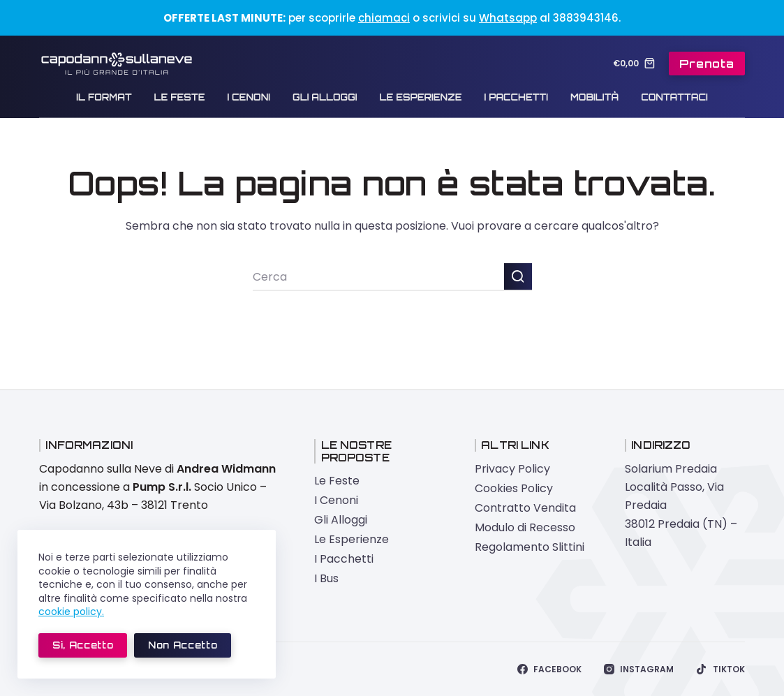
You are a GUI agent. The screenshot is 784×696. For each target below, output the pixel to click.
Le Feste (180, 97)
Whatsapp (508, 18)
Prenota (707, 64)
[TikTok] (720, 669)
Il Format (104, 97)
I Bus (326, 578)
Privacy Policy (512, 469)
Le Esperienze (421, 97)
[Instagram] (639, 669)
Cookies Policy (514, 488)
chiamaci (384, 18)
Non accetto (183, 645)
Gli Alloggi (325, 97)
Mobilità (594, 97)
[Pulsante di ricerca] (518, 277)
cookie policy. (71, 612)
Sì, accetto (83, 645)
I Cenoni (249, 97)
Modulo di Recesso (525, 527)
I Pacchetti (516, 97)
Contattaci (674, 97)
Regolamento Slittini (530, 547)
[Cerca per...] (378, 277)
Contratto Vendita (525, 508)
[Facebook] (549, 669)
